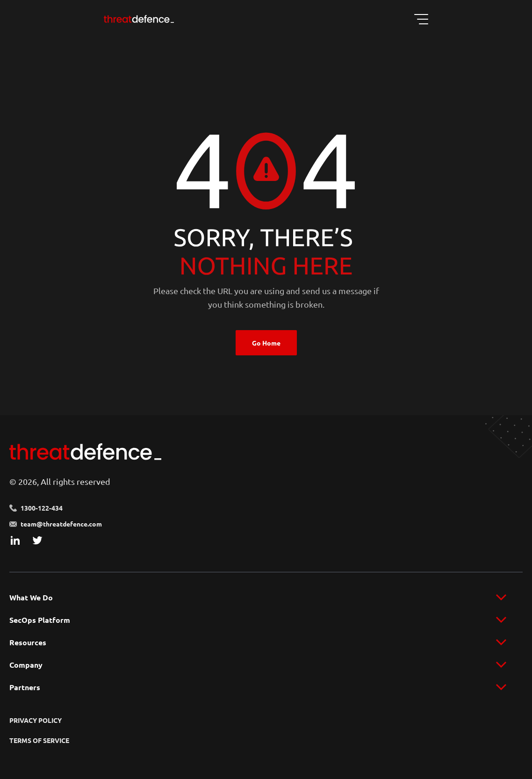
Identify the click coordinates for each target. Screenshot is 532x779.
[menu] (266, 598)
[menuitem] (266, 598)
